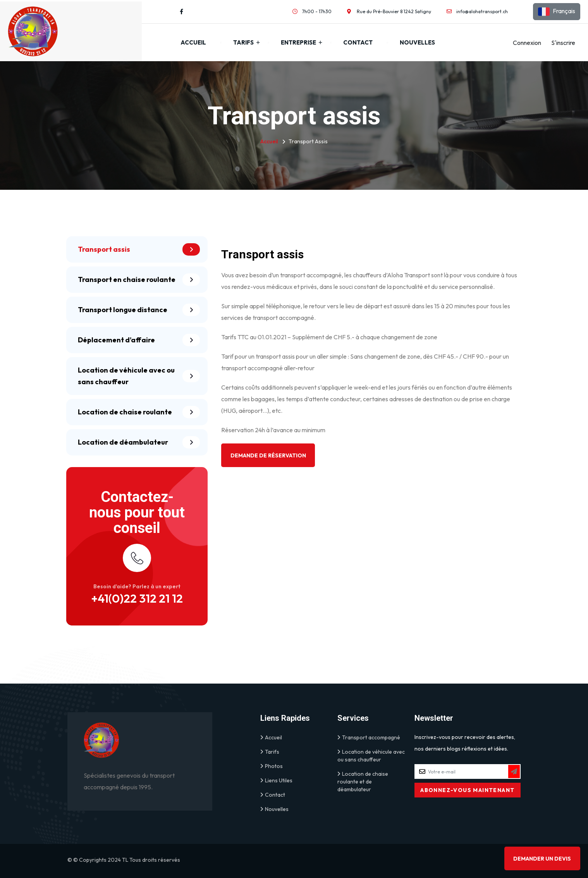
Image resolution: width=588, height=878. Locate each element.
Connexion (527, 43)
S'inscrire (563, 43)
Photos (272, 766)
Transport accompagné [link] (369, 737)
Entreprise (298, 42)
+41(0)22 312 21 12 (137, 598)
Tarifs (243, 42)
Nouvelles (417, 42)
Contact (358, 42)
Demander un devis (542, 859)
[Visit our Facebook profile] (181, 12)
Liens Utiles (276, 780)
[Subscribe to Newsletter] (514, 771)
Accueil (193, 42)
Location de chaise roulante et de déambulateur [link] (363, 781)
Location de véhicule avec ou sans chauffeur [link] (371, 755)
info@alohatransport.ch (482, 11)
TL (125, 860)
